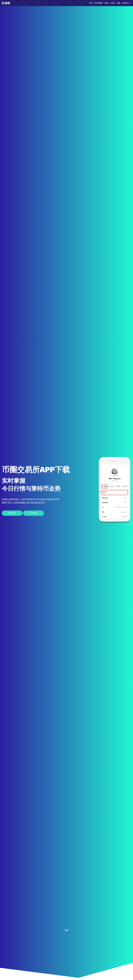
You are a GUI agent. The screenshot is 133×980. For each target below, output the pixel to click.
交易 (113, 3)
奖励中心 (126, 3)
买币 (91, 3)
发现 (107, 3)
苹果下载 (12, 513)
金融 (118, 3)
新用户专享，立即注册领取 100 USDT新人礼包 (23, 503)
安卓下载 (34, 513)
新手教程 (99, 3)
